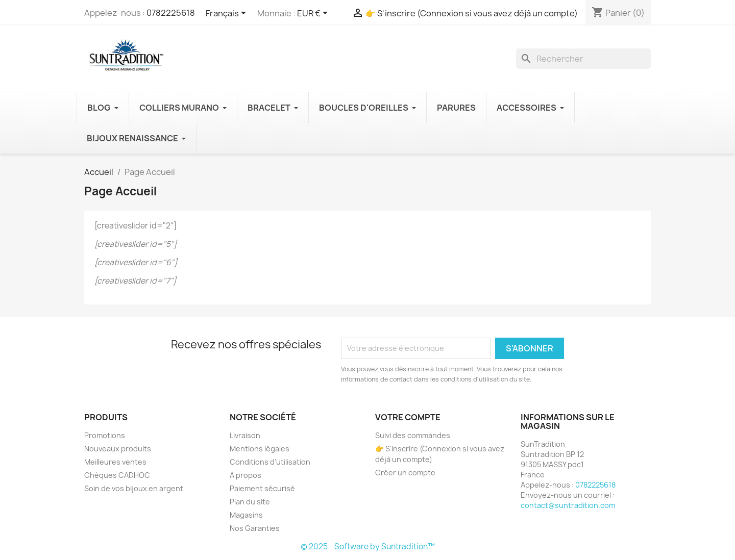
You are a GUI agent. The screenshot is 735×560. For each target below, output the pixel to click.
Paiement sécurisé (262, 488)
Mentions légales (260, 449)
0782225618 (171, 13)
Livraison (245, 435)
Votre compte (408, 417)
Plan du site (250, 502)
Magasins (246, 515)
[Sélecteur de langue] (228, 14)
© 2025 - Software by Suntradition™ (368, 546)
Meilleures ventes (115, 462)
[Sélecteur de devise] (314, 14)
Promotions (105, 435)
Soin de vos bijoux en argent (134, 488)
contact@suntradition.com (568, 505)
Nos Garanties (255, 528)
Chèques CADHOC (117, 475)
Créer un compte (405, 473)
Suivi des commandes (413, 435)
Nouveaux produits (118, 449)
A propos (246, 475)
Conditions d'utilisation (270, 462)
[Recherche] (583, 59)
